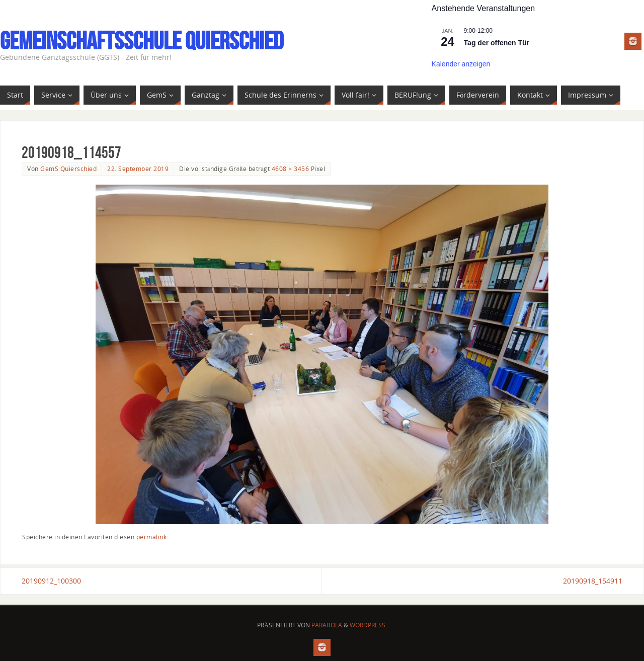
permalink (152, 537)
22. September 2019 (138, 169)
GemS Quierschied (68, 169)
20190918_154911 (593, 581)
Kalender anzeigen (461, 64)
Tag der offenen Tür (497, 43)
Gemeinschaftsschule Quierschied (142, 41)
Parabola (327, 625)
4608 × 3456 (290, 169)
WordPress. (368, 625)
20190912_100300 (51, 581)
